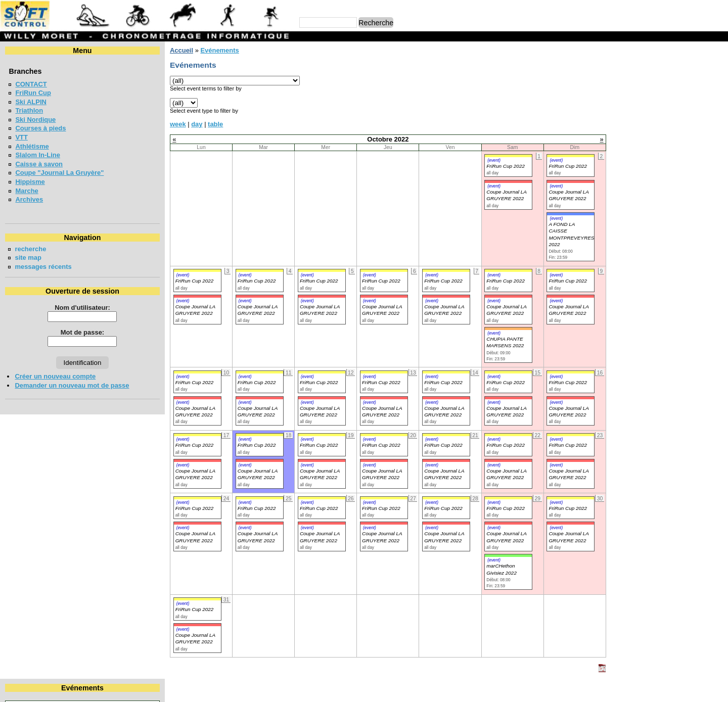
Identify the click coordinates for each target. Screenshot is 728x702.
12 (640, 102)
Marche (27, 191)
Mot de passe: (73, 332)
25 (621, 121)
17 (602, 111)
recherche (30, 249)
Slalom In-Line (38, 155)
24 (602, 121)
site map (28, 258)
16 (718, 102)
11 (621, 102)
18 (621, 111)
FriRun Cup (33, 93)
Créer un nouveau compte (55, 376)
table (196, 124)
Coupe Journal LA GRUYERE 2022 (176, 310)
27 (658, 121)
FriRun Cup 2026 (623, 215)
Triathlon (29, 110)
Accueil (162, 50)
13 (658, 102)
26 (640, 121)
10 (602, 102)
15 (699, 102)
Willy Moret (345, 690)
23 (718, 111)
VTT (21, 137)
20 (658, 111)
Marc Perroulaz (413, 690)
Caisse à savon (39, 164)
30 (718, 121)
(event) (468, 160)
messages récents (43, 267)
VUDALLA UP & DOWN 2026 (641, 233)
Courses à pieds (40, 128)
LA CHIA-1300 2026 (627, 269)
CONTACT (31, 84)
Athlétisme (32, 146)
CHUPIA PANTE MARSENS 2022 (479, 342)
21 (677, 111)
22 (699, 111)
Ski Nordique (35, 120)
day (177, 124)
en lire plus (706, 344)
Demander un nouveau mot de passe (72, 385)
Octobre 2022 (655, 67)
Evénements (200, 50)
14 (677, 102)
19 (640, 111)
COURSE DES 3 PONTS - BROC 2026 (654, 251)
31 (602, 130)
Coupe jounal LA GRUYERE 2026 (648, 170)
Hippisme (30, 182)
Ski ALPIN (31, 102)
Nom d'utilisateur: (73, 308)
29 (699, 121)
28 (677, 121)
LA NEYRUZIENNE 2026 (634, 287)
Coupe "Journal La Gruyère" (59, 173)
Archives (29, 199)
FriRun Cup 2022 (480, 166)
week (159, 124)
